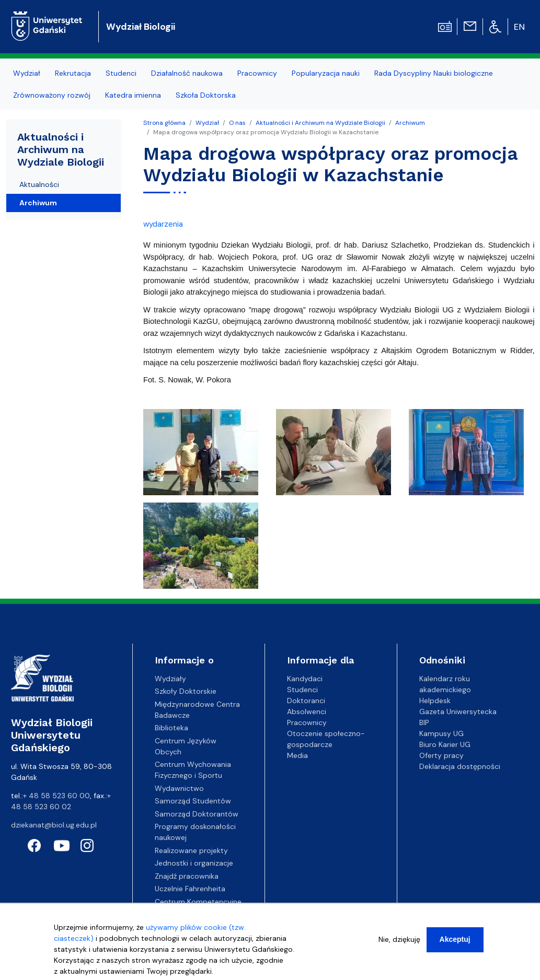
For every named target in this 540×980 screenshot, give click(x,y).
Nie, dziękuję (399, 942)
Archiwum (410, 123)
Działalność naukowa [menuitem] (187, 73)
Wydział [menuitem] (27, 73)
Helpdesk (435, 701)
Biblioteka (171, 728)
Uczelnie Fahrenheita (190, 889)
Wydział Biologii (141, 27)
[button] (202, 456)
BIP (424, 722)
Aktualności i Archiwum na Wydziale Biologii (320, 123)
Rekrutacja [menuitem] (73, 73)
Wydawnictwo (179, 788)
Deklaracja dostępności (460, 766)
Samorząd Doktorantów (197, 814)
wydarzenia (163, 224)
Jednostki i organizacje (194, 863)
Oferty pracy (441, 755)
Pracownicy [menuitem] (257, 73)
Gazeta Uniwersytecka (458, 711)
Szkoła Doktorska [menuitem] (206, 95)
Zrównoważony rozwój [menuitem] (52, 95)
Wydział (207, 123)
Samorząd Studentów (193, 801)
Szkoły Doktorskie (186, 691)
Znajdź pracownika (187, 876)
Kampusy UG (441, 733)
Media (297, 755)
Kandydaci (305, 679)
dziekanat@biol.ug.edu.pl (54, 825)
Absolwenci (307, 711)
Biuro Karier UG (445, 744)
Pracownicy (307, 722)
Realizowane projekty (191, 850)
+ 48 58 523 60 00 (56, 796)
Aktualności (39, 184)
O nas (237, 123)
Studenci (302, 690)
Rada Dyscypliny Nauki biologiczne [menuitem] (434, 73)
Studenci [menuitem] (121, 73)
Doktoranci (306, 701)
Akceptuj (455, 942)
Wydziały (170, 679)
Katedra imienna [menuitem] (133, 95)
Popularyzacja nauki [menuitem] (326, 73)
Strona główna (164, 123)
